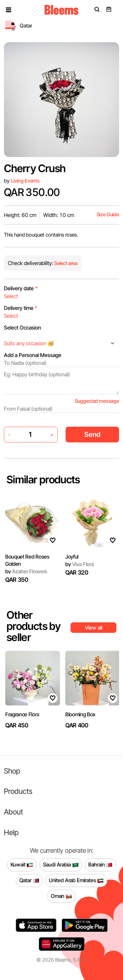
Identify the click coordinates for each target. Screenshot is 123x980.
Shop (12, 771)
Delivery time (21, 308)
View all (94, 628)
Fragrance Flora (22, 714)
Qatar (29, 881)
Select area (65, 263)
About (13, 812)
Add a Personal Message (33, 355)
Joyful (72, 557)
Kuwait (22, 865)
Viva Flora (80, 564)
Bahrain (101, 865)
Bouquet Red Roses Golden (27, 560)
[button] (9, 10)
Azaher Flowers (26, 571)
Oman (61, 896)
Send (92, 434)
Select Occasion (22, 328)
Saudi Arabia (61, 865)
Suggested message (97, 401)
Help (11, 832)
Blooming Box (80, 714)
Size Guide (108, 214)
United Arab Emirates (76, 881)
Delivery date (21, 288)
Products (18, 791)
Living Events (25, 181)
